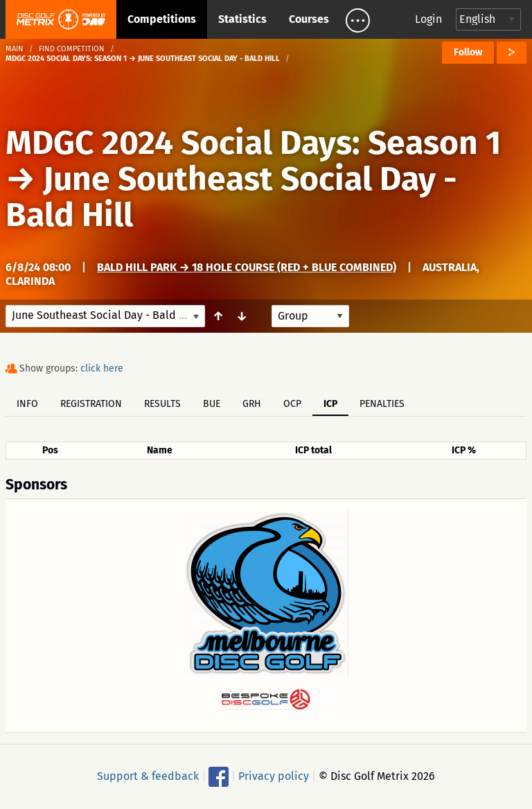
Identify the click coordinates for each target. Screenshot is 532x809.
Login (428, 19)
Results (162, 404)
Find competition (72, 49)
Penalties (382, 404)
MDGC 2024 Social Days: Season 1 (253, 143)
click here (102, 368)
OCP (292, 404)
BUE (212, 404)
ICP (330, 404)
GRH (252, 404)
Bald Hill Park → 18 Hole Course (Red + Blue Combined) (247, 267)
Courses (309, 19)
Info (27, 404)
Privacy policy (274, 775)
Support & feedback (148, 775)
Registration (91, 404)
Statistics (242, 19)
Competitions (162, 19)
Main (15, 49)
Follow (468, 52)
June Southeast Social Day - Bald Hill (231, 197)
